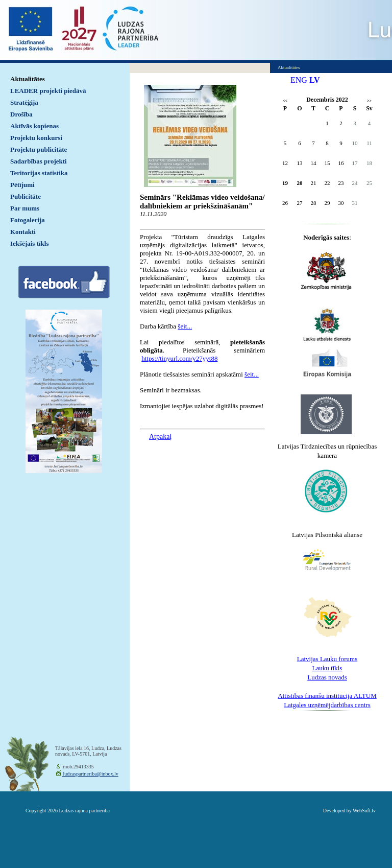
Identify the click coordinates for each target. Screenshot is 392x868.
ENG (299, 80)
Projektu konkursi (36, 138)
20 (300, 183)
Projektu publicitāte (39, 149)
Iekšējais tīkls (29, 243)
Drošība (21, 114)
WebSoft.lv (364, 811)
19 (285, 183)
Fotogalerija (28, 220)
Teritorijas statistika (39, 173)
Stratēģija (24, 102)
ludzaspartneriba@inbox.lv (90, 774)
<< (285, 101)
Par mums (25, 208)
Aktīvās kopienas (34, 126)
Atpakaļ (160, 437)
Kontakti (23, 232)
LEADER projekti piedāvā (48, 91)
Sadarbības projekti (39, 161)
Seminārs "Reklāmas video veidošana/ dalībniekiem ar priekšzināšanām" (202, 202)
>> (369, 101)
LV (315, 80)
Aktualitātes (28, 79)
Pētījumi (22, 185)
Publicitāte (26, 196)
